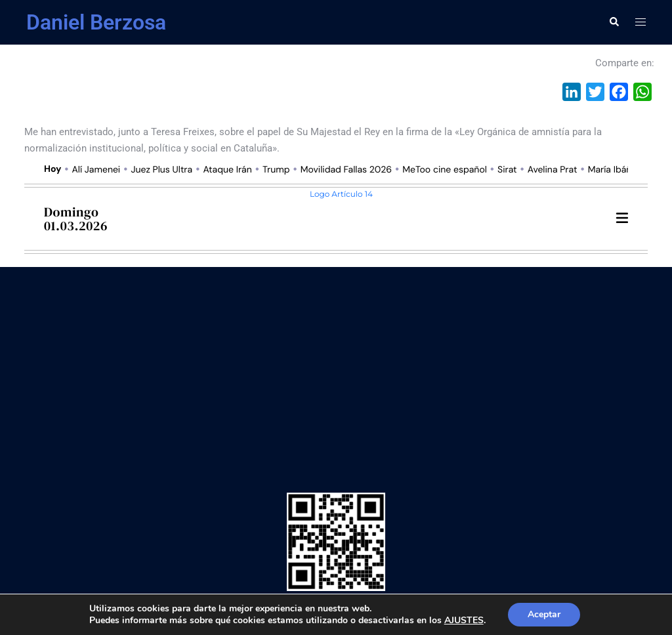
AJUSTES (464, 621)
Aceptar (544, 614)
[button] (614, 22)
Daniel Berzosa (96, 22)
